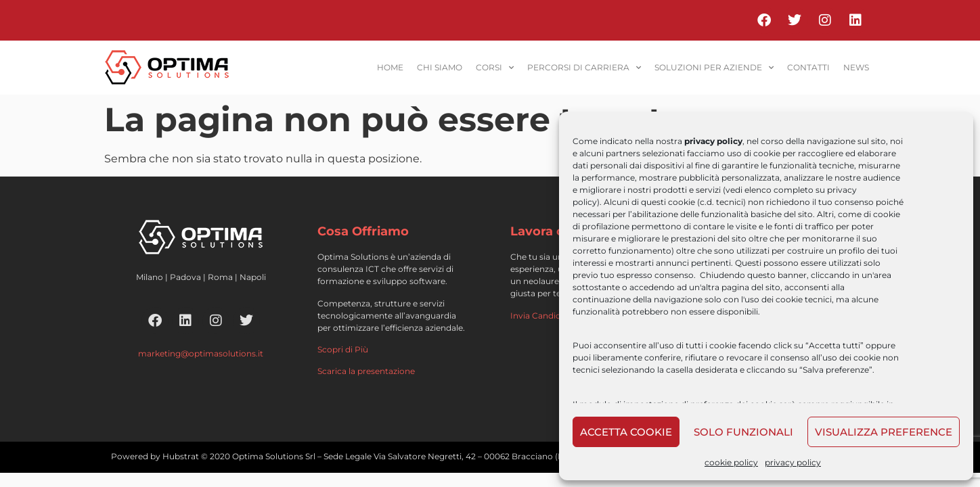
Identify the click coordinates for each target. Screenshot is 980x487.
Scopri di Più (343, 349)
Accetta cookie (626, 432)
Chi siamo (440, 67)
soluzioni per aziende (714, 68)
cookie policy (731, 462)
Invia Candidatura (547, 316)
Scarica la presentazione (366, 371)
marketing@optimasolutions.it (201, 353)
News (856, 67)
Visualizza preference (884, 432)
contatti (808, 67)
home (390, 67)
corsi (495, 68)
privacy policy (793, 462)
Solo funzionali (743, 432)
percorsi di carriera (584, 68)
